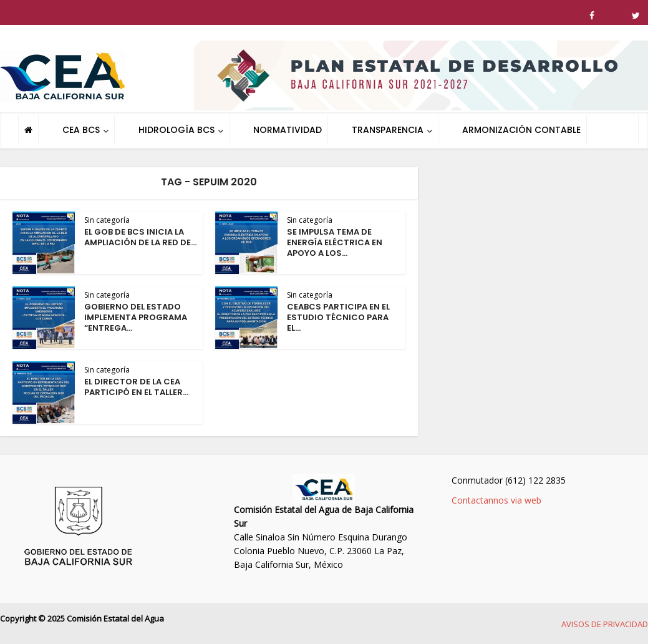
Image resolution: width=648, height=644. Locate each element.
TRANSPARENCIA (388, 130)
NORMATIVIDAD (288, 130)
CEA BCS (81, 130)
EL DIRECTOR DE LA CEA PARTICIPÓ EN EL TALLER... (136, 387)
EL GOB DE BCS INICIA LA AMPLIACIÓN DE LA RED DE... (140, 237)
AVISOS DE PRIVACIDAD (605, 624)
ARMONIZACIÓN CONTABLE (521, 130)
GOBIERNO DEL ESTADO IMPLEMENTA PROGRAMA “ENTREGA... (136, 317)
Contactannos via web (496, 500)
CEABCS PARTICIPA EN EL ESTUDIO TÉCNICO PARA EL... (338, 317)
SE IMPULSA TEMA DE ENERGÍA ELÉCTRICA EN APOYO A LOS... (335, 242)
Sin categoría (107, 220)
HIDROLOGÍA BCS (177, 130)
